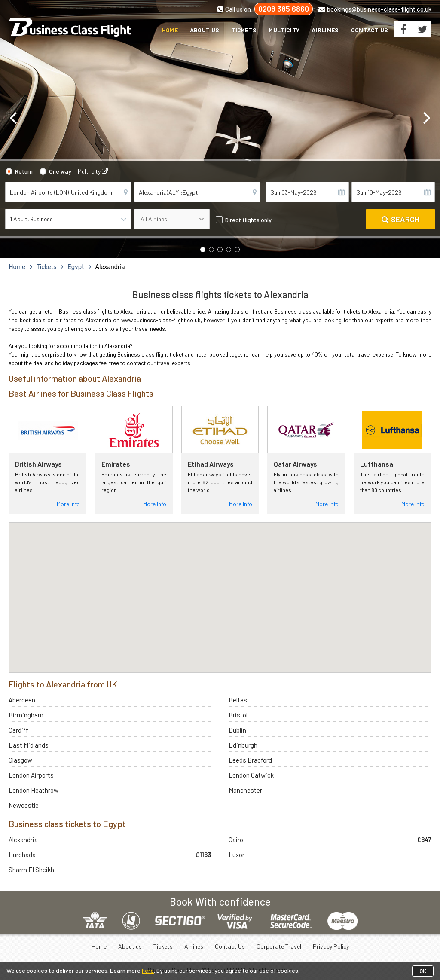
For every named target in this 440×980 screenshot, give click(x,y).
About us (205, 30)
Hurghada (22, 855)
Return (24, 171)
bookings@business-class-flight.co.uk (375, 9)
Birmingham (26, 715)
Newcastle (24, 805)
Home (170, 30)
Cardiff (18, 730)
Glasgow (20, 760)
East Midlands (29, 745)
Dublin (237, 730)
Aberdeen (22, 700)
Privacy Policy (331, 946)
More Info (68, 504)
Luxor (237, 855)
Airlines (325, 30)
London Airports (31, 775)
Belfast (239, 700)
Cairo (236, 840)
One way (60, 171)
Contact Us (370, 30)
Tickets (244, 30)
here (148, 970)
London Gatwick (251, 775)
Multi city (93, 171)
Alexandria (23, 840)
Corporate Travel (279, 946)
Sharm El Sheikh (31, 870)
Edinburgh (243, 745)
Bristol (238, 715)
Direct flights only (248, 220)
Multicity (284, 30)
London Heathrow (34, 790)
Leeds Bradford (250, 760)
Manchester (245, 790)
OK (423, 971)
